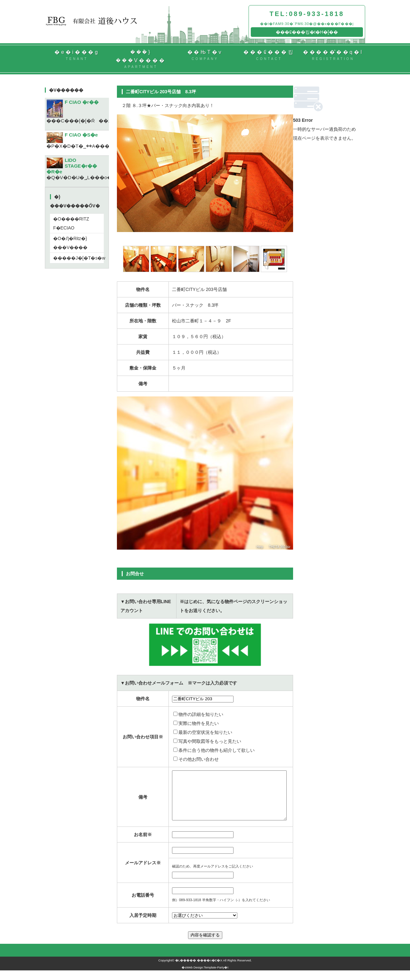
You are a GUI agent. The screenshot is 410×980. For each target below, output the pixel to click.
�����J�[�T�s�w (78, 258)
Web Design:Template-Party (205, 977)
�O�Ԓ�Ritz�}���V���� (70, 243)
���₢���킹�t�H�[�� (307, 32)
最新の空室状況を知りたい (203, 732)
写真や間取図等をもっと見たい (207, 741)
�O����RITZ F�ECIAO (71, 223)
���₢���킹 (269, 55)
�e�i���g (77, 55)
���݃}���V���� (141, 59)
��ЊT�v (205, 55)
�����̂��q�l (333, 55)
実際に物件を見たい (196, 723)
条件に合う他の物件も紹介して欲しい (214, 750)
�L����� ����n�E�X (199, 970)
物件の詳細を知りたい (198, 714)
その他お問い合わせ (196, 759)
